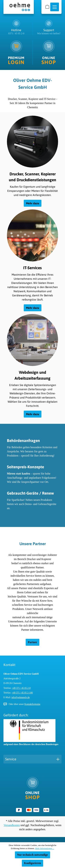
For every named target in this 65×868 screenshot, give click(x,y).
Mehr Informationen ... (45, 848)
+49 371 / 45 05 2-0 (21, 688)
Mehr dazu (33, 203)
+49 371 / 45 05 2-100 (22, 693)
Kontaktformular (32, 704)
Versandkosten (12, 825)
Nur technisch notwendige (33, 855)
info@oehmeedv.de (21, 697)
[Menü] (55, 7)
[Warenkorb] (47, 7)
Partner (32, 642)
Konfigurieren (32, 863)
